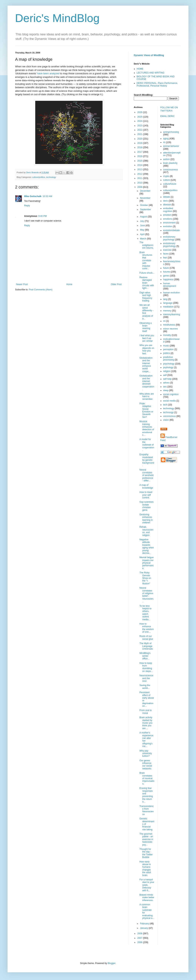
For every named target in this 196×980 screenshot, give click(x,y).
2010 (140, 183)
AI (164, 142)
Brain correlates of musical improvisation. (147, 778)
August (144, 217)
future (166, 268)
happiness (168, 279)
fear (165, 258)
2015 (140, 161)
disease (167, 205)
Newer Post (22, 284)
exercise (167, 250)
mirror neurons (171, 329)
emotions (168, 219)
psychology (169, 364)
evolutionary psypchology (170, 245)
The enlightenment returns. (147, 245)
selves (166, 383)
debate (167, 197)
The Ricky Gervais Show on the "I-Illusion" (145, 578)
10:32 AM (47, 196)
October (144, 205)
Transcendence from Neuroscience (147, 810)
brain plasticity (170, 163)
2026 (140, 112)
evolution (168, 226)
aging (166, 139)
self (165, 375)
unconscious (170, 416)
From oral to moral (146, 712)
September (146, 210)
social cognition (171, 394)
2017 (140, 152)
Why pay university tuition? (146, 753)
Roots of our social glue (146, 638)
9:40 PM (42, 216)
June (143, 225)
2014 (140, 165)
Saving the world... (145, 687)
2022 (140, 130)
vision (166, 420)
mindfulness (169, 325)
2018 (140, 147)
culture (167, 180)
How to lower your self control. (146, 495)
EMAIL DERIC (168, 116)
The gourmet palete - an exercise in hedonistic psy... (146, 839)
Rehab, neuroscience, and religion (146, 531)
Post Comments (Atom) (41, 290)
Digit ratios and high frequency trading (146, 297)
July (142, 221)
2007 (140, 938)
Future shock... (147, 273)
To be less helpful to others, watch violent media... (145, 613)
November (145, 198)
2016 (140, 156)
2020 (140, 139)
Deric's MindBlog (57, 18)
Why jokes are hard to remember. (147, 397)
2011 (140, 178)
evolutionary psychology (169, 238)
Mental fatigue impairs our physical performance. (147, 563)
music (166, 346)
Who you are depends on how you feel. (147, 349)
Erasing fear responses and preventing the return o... (146, 795)
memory (167, 311)
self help (167, 379)
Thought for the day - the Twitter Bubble (146, 853)
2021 (140, 134)
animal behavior (171, 146)
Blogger (111, 963)
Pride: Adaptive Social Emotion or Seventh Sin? (146, 410)
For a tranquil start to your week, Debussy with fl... (147, 885)
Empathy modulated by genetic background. (147, 460)
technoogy (168, 412)
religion (167, 371)
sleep (166, 390)
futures (167, 272)
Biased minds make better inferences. (147, 898)
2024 (140, 121)
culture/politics (39, 177)
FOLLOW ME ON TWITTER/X (169, 109)
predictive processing (169, 358)
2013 (140, 169)
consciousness (171, 170)
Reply (27, 206)
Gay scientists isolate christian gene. (147, 506)
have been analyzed (48, 73)
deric (166, 201)
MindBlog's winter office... (145, 656)
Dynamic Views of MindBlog (149, 55)
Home (69, 284)
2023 (140, 126)
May (142, 230)
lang (165, 299)
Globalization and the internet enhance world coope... (146, 365)
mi (164, 321)
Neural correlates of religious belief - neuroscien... (147, 595)
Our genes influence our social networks (146, 765)
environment (169, 223)
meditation (168, 307)
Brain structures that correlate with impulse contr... (146, 260)
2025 (140, 117)
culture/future (170, 184)
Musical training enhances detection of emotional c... (147, 428)
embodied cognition (168, 210)
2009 (140, 187)
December (145, 191)
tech (165, 405)
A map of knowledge (146, 486)
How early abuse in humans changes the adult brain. (145, 868)
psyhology (168, 367)
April (143, 234)
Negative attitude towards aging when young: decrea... (147, 546)
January (144, 928)
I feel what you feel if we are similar (147, 338)
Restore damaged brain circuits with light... (147, 283)
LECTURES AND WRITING (150, 73)
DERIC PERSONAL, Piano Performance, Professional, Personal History (157, 84)
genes (166, 276)
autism (167, 159)
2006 (140, 942)
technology (51, 177)
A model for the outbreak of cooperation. (147, 445)
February (145, 924)
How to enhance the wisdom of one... (147, 628)
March (144, 239)
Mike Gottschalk (33, 196)
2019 (140, 143)
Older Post (116, 284)
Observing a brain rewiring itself (146, 327)
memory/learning (172, 314)
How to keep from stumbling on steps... (146, 667)
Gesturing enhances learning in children (146, 519)
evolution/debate (171, 230)
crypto (166, 176)
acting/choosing (171, 132)
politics (167, 353)
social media (170, 401)
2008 (140, 934)
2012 (140, 174)
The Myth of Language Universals (146, 646)
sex (165, 387)
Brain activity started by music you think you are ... (146, 723)
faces (166, 254)
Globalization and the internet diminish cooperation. (147, 383)
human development (170, 285)
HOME (140, 69)
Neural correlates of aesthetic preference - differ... (147, 475)
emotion (167, 215)
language (168, 303)
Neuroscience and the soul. (146, 678)
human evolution (171, 293)
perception (168, 349)
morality (167, 335)
